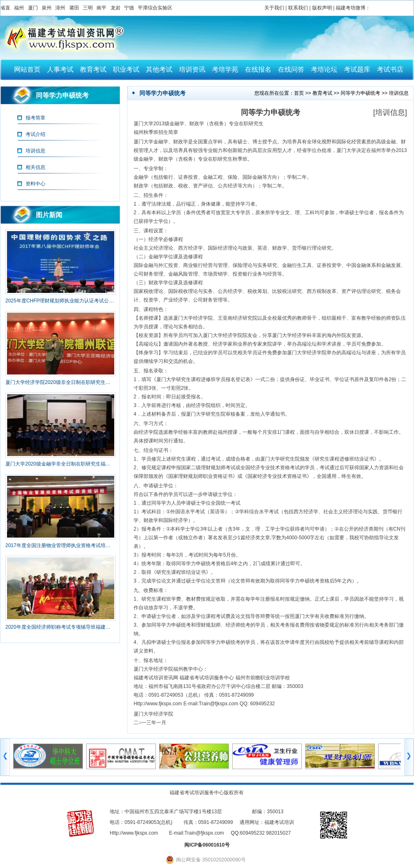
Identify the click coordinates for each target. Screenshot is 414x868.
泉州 (47, 8)
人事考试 (60, 69)
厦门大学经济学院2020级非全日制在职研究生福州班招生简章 (60, 382)
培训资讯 (192, 69)
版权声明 (322, 8)
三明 (88, 8)
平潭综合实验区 (155, 8)
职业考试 (126, 69)
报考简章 (35, 118)
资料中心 (35, 184)
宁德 (129, 8)
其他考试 (159, 69)
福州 (19, 8)
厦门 (33, 8)
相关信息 (35, 167)
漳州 (60, 8)
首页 (299, 93)
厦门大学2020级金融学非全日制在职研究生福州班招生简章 (60, 464)
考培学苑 (225, 69)
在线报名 (258, 69)
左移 (5, 757)
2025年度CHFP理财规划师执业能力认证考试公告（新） (60, 301)
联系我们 (298, 8)
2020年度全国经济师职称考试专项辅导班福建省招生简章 (60, 627)
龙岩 (115, 8)
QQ (235, 833)
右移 (409, 757)
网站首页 (27, 69)
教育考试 (93, 69)
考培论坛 (324, 69)
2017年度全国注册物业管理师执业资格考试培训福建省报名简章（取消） (60, 545)
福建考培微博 (350, 8)
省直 (5, 8)
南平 (101, 8)
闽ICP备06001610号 (207, 845)
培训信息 (35, 151)
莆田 (74, 8)
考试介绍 (35, 134)
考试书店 (390, 69)
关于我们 (274, 8)
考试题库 (357, 69)
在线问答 (291, 69)
